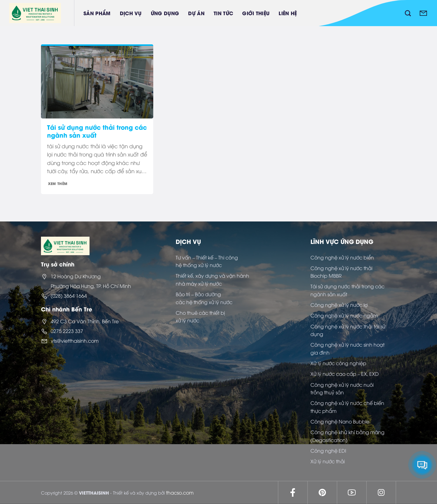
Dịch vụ (131, 13)
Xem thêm (58, 183)
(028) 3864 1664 (69, 296)
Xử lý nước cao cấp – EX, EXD (345, 374)
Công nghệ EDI (328, 451)
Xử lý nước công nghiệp (338, 363)
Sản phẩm (97, 13)
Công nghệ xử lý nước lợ (339, 305)
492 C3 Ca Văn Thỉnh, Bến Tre (85, 321)
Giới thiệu (256, 13)
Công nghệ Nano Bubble (340, 421)
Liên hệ (288, 13)
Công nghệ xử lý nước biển (342, 257)
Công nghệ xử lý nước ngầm (344, 315)
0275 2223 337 (67, 331)
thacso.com (180, 492)
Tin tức (223, 13)
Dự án (196, 13)
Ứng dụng (165, 13)
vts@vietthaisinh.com (75, 341)
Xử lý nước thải (328, 461)
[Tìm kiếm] (408, 13)
